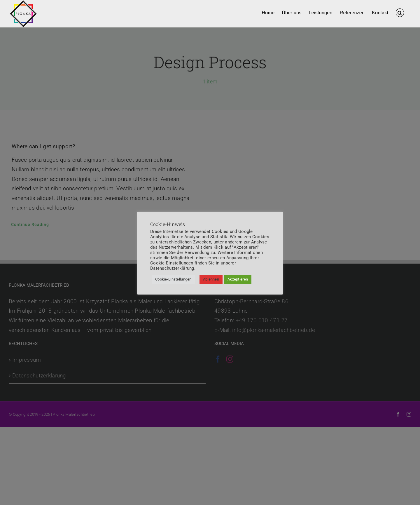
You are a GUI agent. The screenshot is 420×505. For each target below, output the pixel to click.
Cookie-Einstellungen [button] (173, 279)
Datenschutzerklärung (172, 268)
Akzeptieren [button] (238, 279)
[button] (400, 12)
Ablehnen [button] (211, 279)
